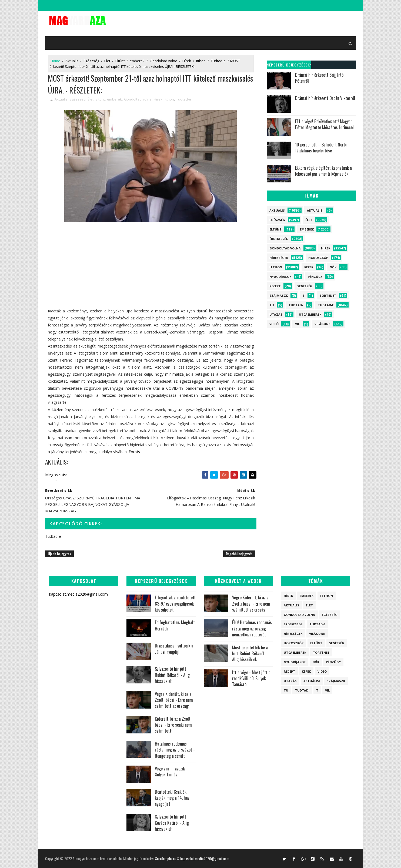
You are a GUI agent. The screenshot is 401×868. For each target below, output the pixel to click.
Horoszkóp (318, 258)
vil (297, 324)
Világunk (323, 324)
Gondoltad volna (163, 61)
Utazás (276, 314)
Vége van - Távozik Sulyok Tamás (170, 772)
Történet (328, 296)
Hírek (187, 61)
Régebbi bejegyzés (239, 554)
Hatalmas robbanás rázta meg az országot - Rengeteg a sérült (175, 750)
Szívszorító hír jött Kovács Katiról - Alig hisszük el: (172, 823)
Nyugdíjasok (280, 277)
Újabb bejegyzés (59, 554)
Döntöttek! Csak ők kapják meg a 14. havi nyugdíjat (173, 798)
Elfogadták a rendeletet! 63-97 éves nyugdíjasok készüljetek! (175, 604)
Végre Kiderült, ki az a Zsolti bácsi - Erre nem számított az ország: (174, 700)
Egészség (91, 61)
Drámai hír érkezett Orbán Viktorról (325, 98)
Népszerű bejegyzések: (289, 65)
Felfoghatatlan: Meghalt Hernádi (175, 625)
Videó (274, 324)
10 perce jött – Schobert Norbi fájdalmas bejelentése (321, 148)
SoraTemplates (166, 858)
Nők (333, 267)
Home (55, 61)
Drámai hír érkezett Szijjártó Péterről (319, 78)
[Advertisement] (151, 270)
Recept (275, 286)
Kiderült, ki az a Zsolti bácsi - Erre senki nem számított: (173, 725)
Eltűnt (120, 61)
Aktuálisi (315, 210)
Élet (107, 61)
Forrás (134, 452)
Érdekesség (279, 239)
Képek (309, 267)
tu (272, 305)
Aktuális (72, 61)
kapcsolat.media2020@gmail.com (205, 858)
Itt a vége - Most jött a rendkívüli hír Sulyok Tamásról (251, 678)
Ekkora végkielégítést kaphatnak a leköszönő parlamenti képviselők (323, 171)
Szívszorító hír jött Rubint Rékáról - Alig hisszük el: (172, 675)
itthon (201, 61)
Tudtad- (296, 305)
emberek (137, 61)
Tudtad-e (218, 61)
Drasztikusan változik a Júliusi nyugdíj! (174, 649)
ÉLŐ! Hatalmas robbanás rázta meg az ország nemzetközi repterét (252, 628)
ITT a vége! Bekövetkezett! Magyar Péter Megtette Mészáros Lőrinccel (324, 124)
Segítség (305, 286)
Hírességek (279, 258)
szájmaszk (279, 296)
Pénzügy (315, 277)
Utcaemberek (310, 314)
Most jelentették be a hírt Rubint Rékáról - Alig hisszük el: (250, 654)
